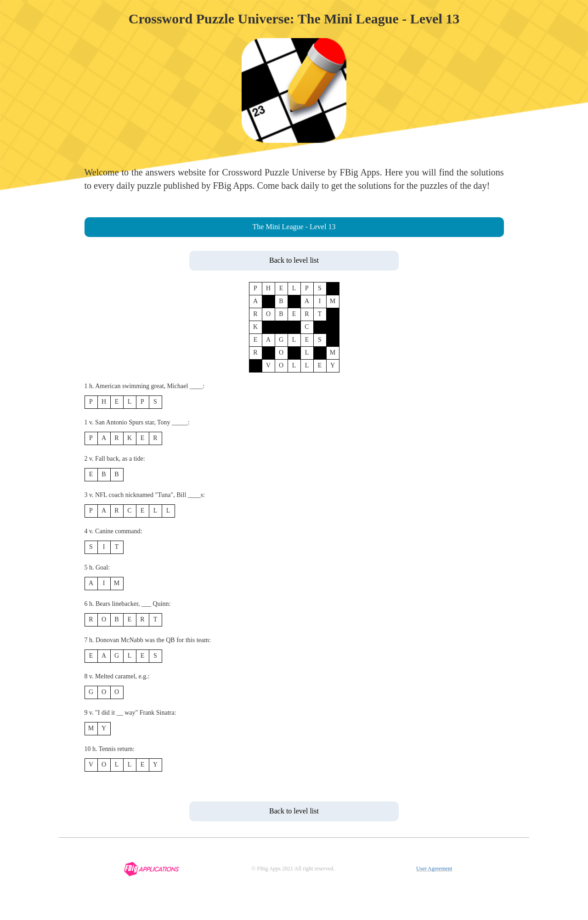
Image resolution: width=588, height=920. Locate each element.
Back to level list (294, 260)
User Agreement (434, 869)
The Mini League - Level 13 (294, 227)
